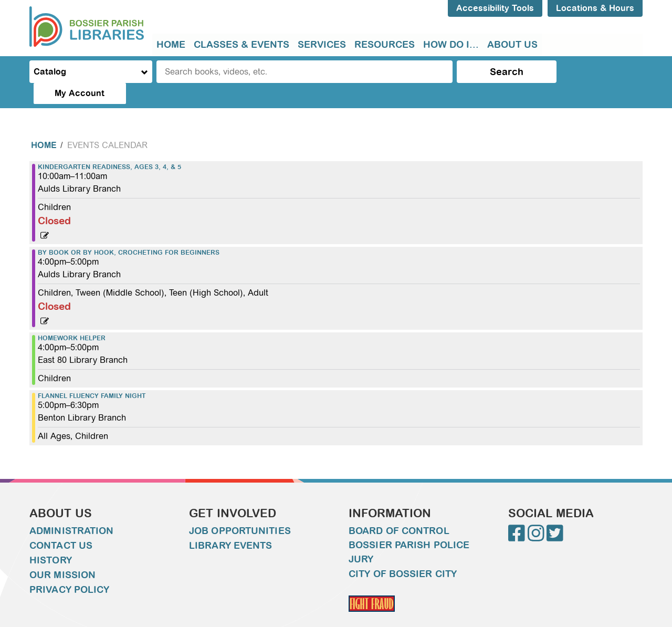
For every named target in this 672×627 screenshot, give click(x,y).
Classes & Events (241, 45)
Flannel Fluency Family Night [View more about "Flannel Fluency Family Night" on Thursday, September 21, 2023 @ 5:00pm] (92, 375)
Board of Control (399, 510)
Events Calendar (107, 124)
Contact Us (61, 525)
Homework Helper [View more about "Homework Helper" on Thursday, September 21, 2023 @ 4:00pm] (72, 317)
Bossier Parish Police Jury (409, 531)
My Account (599, 72)
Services (322, 45)
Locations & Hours (595, 8)
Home (171, 45)
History (51, 539)
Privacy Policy (69, 569)
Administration (71, 510)
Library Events (230, 525)
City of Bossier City (403, 553)
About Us (512, 45)
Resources (385, 45)
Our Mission (62, 554)
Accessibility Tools (495, 8)
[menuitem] (171, 45)
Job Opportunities (240, 510)
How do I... (451, 45)
